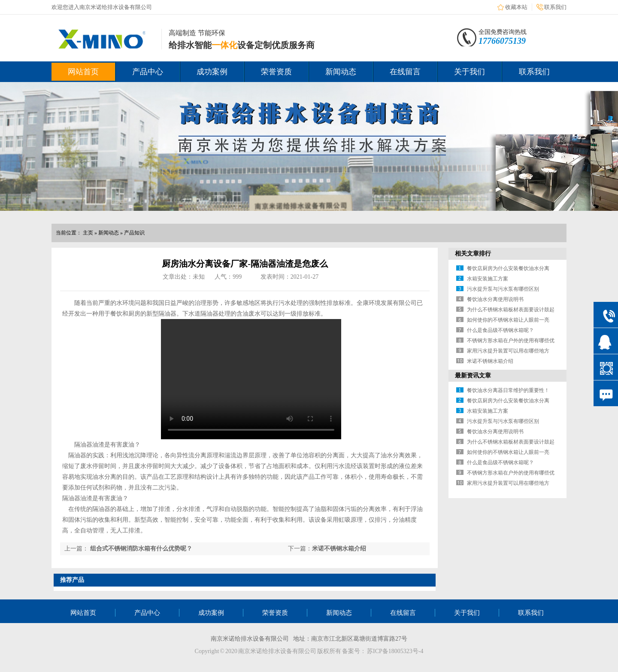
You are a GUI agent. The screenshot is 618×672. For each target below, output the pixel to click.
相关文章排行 (473, 254)
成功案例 (212, 72)
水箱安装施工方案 (488, 279)
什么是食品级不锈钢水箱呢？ (500, 330)
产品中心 (148, 72)
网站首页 (83, 72)
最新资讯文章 (473, 376)
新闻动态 (341, 72)
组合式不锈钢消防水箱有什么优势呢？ (141, 549)
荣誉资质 (276, 72)
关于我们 (470, 72)
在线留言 (405, 72)
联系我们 (555, 7)
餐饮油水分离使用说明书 (495, 299)
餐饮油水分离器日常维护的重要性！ (508, 390)
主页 (88, 233)
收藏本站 (516, 7)
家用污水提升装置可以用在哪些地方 (508, 351)
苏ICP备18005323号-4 (395, 651)
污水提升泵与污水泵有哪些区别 (503, 289)
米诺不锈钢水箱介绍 (339, 549)
